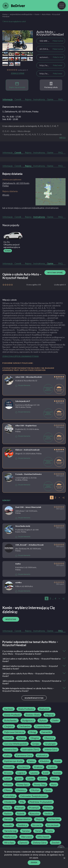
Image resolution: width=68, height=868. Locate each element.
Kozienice (24, 767)
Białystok (44, 709)
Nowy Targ (40, 784)
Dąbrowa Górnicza (14, 732)
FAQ (60, 99)
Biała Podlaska (26, 709)
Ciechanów (24, 726)
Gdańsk (8, 738)
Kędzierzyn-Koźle (13, 761)
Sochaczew (54, 819)
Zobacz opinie (18, 73)
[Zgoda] (64, 858)
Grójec (36, 744)
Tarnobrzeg (10, 831)
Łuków (42, 779)
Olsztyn (35, 790)
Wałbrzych (10, 837)
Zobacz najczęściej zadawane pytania (21, 356)
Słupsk (39, 819)
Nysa (54, 784)
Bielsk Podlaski (12, 715)
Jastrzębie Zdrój (30, 749)
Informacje (8, 99)
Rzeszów (34, 814)
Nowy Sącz (23, 784)
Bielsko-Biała (33, 715)
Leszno (34, 773)
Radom (8, 814)
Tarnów (26, 831)
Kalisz (7, 755)
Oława (8, 790)
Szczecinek (53, 825)
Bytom (43, 720)
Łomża (57, 773)
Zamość (23, 843)
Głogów (35, 738)
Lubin (19, 779)
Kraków (38, 767)
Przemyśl (34, 808)
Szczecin (37, 825)
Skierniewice (24, 819)
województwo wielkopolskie (21, 14)
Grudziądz (50, 744)
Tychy (50, 831)
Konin (37, 14)
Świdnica (22, 825)
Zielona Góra (39, 843)
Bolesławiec (11, 720)
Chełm (55, 720)
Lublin (30, 779)
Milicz (55, 779)
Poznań (20, 808)
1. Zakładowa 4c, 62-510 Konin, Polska (20, 111)
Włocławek (43, 837)
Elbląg (33, 732)
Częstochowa (43, 726)
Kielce (31, 761)
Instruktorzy (39, 99)
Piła (22, 802)
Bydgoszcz (28, 720)
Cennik (18, 99)
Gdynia (21, 738)
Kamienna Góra (24, 755)
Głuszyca (49, 738)
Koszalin (9, 767)
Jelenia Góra (51, 749)
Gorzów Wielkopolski (16, 744)
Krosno (8, 773)
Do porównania (23, 385)
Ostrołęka (10, 796)
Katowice (42, 755)
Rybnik (21, 814)
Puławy (48, 808)
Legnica (21, 773)
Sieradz (8, 819)
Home (5, 14)
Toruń (38, 831)
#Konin (6, 195)
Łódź (46, 773)
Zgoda (34, 863)
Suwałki (8, 825)
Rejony (28, 99)
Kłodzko (45, 761)
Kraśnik (52, 767)
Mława (8, 784)
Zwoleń (56, 843)
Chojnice (9, 726)
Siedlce (48, 814)
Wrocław (9, 843)
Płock (7, 808)
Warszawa (26, 837)
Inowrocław (10, 749)
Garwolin (46, 732)
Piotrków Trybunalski (41, 802)
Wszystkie (11, 619)
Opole (48, 790)
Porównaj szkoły (51, 85)
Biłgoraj (49, 715)
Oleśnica (21, 790)
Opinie (50, 99)
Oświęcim (9, 802)
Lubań (7, 779)
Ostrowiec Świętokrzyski (33, 796)
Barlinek (9, 709)
